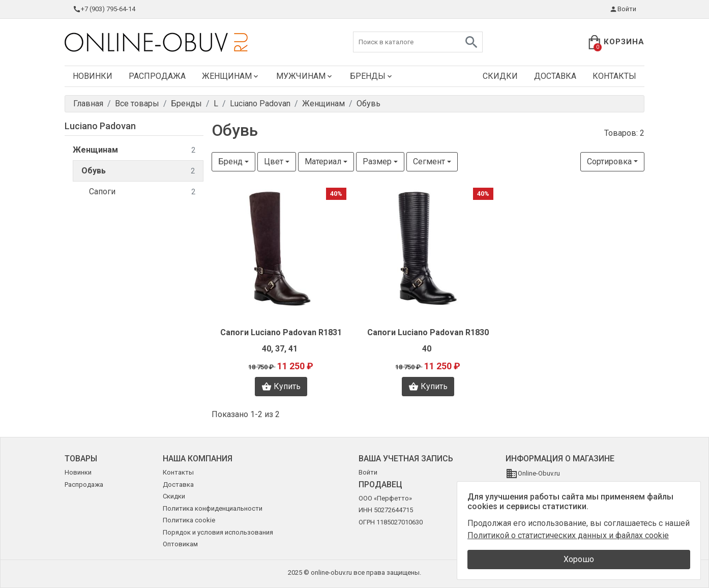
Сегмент (429, 161)
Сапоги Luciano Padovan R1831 (281, 332)
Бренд (230, 161)
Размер (377, 161)
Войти (623, 9)
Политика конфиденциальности (213, 508)
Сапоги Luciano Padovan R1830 (428, 332)
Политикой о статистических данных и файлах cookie (568, 535)
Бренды (372, 76)
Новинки (93, 76)
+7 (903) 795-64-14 (104, 9)
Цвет (274, 161)
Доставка (555, 76)
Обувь (138, 171)
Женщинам (231, 76)
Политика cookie (189, 520)
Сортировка (609, 161)
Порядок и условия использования (218, 532)
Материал (323, 161)
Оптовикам (180, 544)
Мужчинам (305, 76)
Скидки (500, 76)
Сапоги (142, 192)
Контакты (614, 76)
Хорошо (579, 559)
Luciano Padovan (100, 126)
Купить (281, 387)
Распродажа (157, 76)
